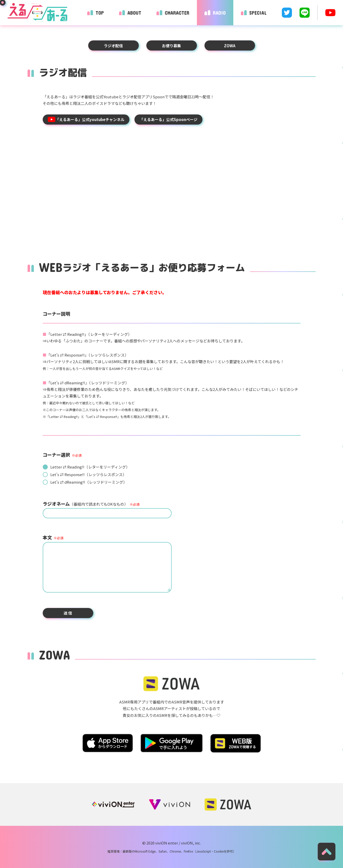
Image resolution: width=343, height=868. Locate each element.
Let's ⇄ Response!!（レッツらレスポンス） (88, 475)
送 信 (68, 613)
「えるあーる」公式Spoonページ (168, 119)
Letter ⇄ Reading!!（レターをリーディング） (90, 467)
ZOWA (230, 46)
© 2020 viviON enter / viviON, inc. (172, 843)
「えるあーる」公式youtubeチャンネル (86, 119)
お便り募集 (171, 46)
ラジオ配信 (113, 46)
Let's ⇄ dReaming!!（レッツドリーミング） (89, 482)
